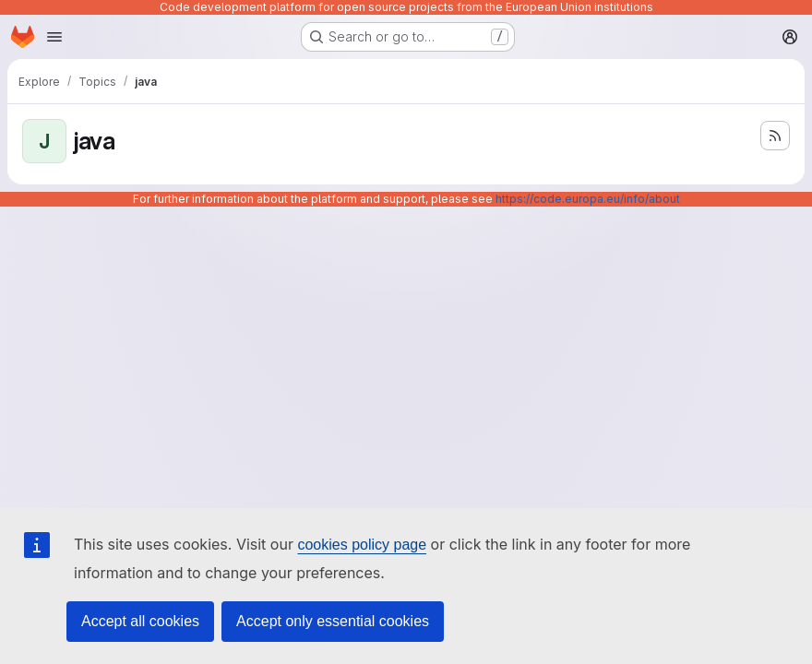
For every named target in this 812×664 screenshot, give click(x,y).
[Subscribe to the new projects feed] (775, 136)
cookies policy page (362, 545)
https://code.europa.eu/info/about (588, 199)
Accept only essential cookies (333, 621)
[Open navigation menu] (54, 37)
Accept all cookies (140, 621)
